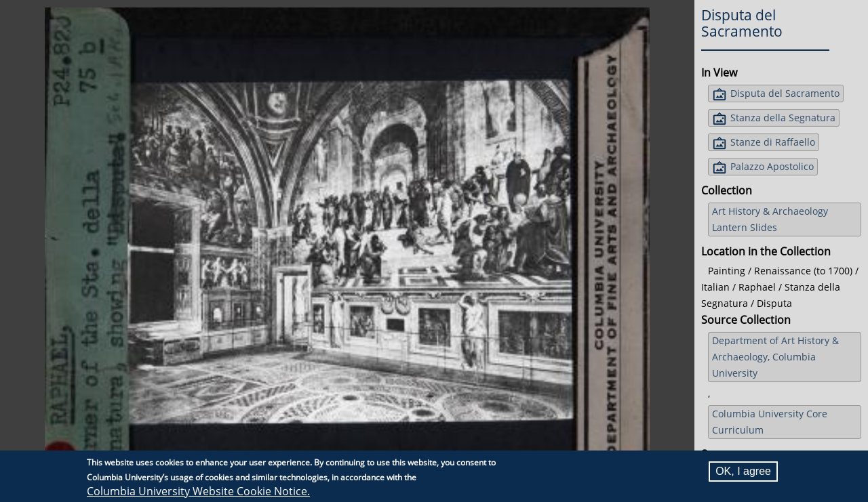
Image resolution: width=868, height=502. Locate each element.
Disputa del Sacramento (785, 93)
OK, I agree (743, 471)
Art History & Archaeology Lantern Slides (770, 219)
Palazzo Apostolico (772, 166)
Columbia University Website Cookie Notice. (198, 491)
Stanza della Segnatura (783, 118)
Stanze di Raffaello (773, 142)
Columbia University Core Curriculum (770, 422)
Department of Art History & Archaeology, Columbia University (775, 357)
